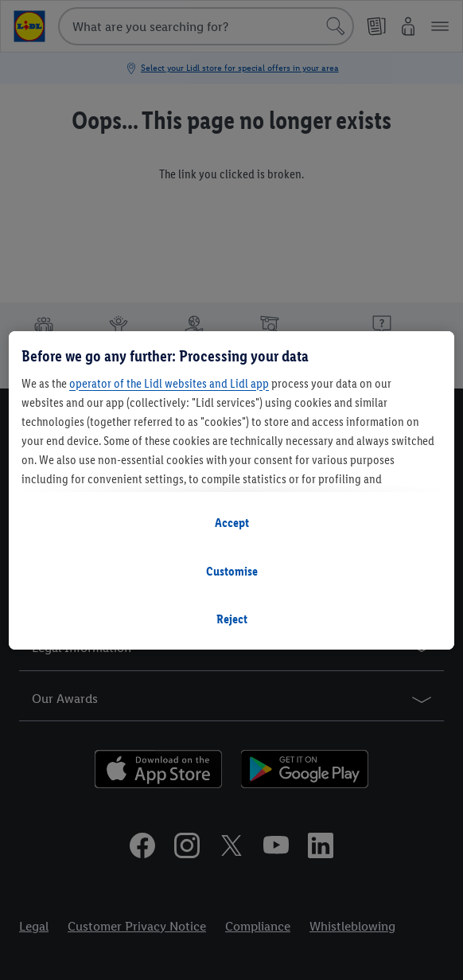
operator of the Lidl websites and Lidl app (169, 383)
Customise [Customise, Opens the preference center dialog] (232, 571)
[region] (231, 490)
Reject (232, 619)
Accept (232, 523)
